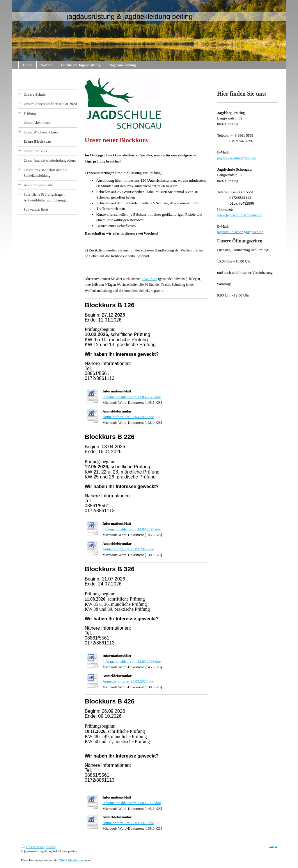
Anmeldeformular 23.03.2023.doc (128, 417)
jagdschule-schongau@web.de (240, 232)
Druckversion (32, 847)
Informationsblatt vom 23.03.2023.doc (132, 397)
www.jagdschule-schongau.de (240, 215)
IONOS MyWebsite (70, 860)
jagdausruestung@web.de (237, 158)
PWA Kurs (150, 279)
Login (273, 846)
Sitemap (51, 847)
